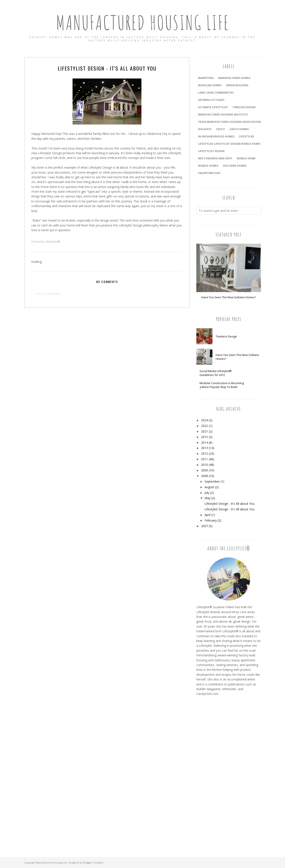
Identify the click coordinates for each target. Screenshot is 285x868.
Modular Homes (210, 85)
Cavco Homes (239, 129)
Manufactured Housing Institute (223, 115)
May (208, 498)
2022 (204, 426)
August (209, 487)
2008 (204, 476)
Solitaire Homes (235, 166)
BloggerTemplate (93, 863)
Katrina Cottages (211, 100)
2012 (204, 453)
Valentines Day (209, 173)
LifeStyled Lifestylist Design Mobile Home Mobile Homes (239, 144)
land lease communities (216, 93)
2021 (204, 431)
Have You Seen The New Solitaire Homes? (229, 297)
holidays (205, 129)
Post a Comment (49, 294)
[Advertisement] (214, 772)
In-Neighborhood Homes (216, 136)
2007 (204, 526)
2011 (204, 459)
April (208, 515)
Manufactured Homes (234, 78)
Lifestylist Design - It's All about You (229, 504)
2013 (204, 448)
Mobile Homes (208, 166)
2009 (204, 470)
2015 (204, 437)
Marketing (206, 78)
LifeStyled (247, 136)
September (212, 481)
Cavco (220, 129)
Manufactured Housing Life (143, 22)
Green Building (237, 85)
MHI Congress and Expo (215, 158)
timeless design (244, 107)
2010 (204, 465)
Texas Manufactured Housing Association (229, 122)
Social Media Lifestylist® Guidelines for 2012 (216, 373)
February (211, 520)
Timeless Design (226, 336)
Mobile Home (246, 158)
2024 (204, 420)
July (207, 493)
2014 (204, 442)
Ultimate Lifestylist (213, 107)
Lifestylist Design (211, 151)
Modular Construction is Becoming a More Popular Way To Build (222, 385)
